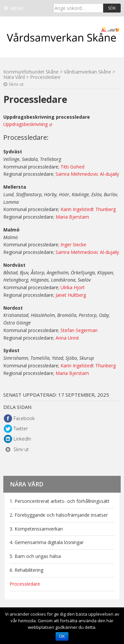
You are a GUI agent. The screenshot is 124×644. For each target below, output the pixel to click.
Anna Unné (67, 338)
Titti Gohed (72, 167)
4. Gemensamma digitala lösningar (47, 542)
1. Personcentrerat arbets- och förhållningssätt (60, 501)
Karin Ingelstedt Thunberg (88, 209)
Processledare (25, 584)
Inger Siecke (73, 245)
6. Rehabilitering (26, 570)
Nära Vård (27, 484)
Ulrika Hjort (73, 287)
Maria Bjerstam (72, 217)
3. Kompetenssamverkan (36, 529)
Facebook (24, 418)
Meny (17, 8)
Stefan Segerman (79, 330)
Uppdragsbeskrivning (25, 124)
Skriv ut (16, 84)
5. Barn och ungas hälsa (35, 556)
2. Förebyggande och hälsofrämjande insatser (59, 515)
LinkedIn (22, 439)
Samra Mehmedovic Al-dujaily (87, 174)
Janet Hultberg (71, 295)
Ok (62, 636)
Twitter (21, 429)
